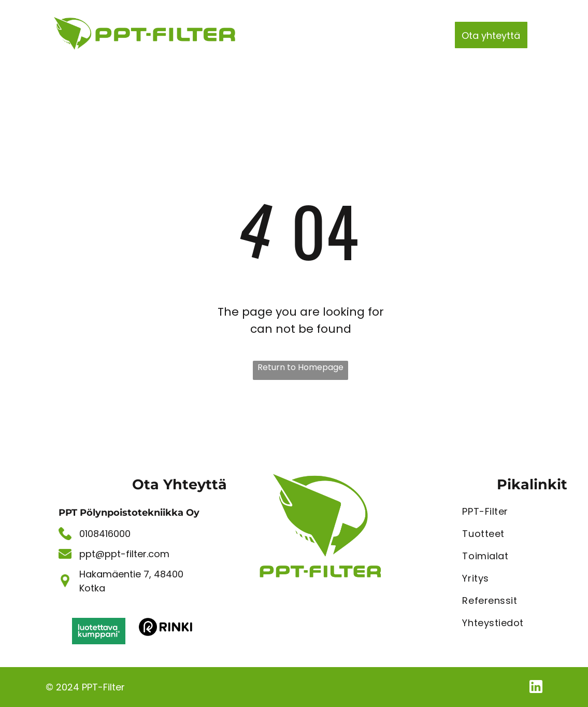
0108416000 (105, 534)
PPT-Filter (103, 687)
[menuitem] (273, 32)
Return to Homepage (300, 367)
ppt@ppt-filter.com (124, 554)
